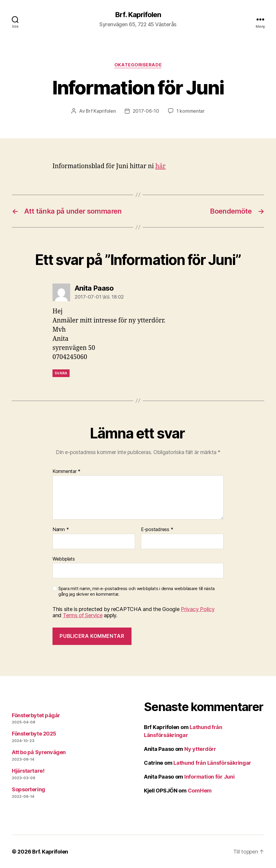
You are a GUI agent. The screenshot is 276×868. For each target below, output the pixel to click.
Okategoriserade (138, 65)
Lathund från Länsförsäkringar (212, 763)
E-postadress (157, 529)
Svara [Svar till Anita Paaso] (61, 373)
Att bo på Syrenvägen (39, 752)
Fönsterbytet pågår (36, 715)
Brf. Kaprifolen (138, 15)
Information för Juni (210, 776)
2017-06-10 (146, 111)
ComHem (200, 790)
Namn (61, 529)
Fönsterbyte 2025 (34, 733)
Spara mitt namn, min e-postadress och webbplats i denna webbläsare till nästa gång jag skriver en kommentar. (137, 591)
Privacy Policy (198, 609)
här (161, 166)
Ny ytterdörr (200, 749)
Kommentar (66, 471)
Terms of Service (83, 615)
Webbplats (64, 559)
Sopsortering (28, 789)
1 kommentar (190, 111)
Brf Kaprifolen (101, 111)
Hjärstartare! (28, 770)
